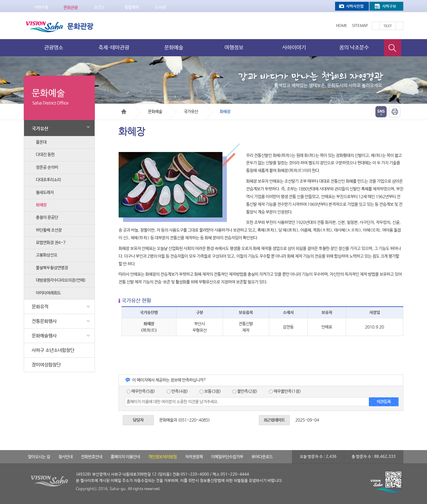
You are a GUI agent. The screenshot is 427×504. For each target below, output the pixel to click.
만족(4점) (177, 391)
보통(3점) (210, 391)
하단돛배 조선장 (49, 230)
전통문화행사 (62, 321)
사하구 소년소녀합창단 (53, 350)
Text (388, 26)
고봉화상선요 (47, 255)
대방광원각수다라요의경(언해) (61, 280)
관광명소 (54, 48)
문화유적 (62, 307)
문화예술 (174, 48)
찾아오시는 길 (39, 457)
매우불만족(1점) (285, 391)
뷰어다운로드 (262, 457)
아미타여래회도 (48, 293)
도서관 (160, 7)
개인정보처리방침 (162, 457)
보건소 (99, 7)
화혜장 (41, 205)
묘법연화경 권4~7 (51, 243)
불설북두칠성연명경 (52, 268)
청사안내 (66, 457)
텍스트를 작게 (399, 26)
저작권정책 (194, 457)
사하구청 (41, 7)
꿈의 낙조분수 (354, 48)
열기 (381, 112)
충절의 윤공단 (47, 217)
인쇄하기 (395, 112)
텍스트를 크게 (376, 26)
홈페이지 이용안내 (125, 457)
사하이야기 (294, 48)
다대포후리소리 (48, 180)
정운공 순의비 (47, 167)
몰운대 (41, 142)
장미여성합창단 (46, 365)
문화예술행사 (62, 336)
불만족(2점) (245, 391)
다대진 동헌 (45, 155)
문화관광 (71, 8)
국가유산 (62, 128)
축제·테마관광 (114, 48)
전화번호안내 (92, 457)
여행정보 (234, 48)
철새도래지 (45, 193)
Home (342, 26)
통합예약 (132, 7)
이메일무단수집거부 (227, 457)
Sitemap (360, 26)
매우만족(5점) (141, 391)
